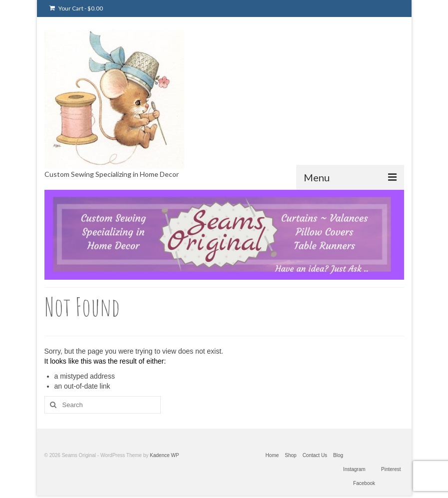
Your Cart (76, 8)
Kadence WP (164, 455)
